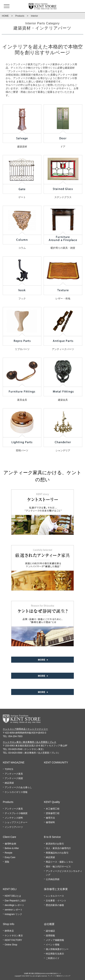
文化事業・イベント (56, 901)
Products (20, 16)
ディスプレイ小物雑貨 (16, 813)
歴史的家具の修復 (55, 905)
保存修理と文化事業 (56, 889)
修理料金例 (10, 844)
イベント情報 (53, 945)
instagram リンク (13, 914)
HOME (5, 16)
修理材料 (50, 822)
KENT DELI (10, 889)
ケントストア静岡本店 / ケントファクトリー (25, 729)
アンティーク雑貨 (14, 778)
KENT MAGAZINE (14, 762)
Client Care (9, 837)
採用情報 (50, 936)
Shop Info (9, 924)
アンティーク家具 (14, 774)
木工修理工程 (53, 809)
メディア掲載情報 (55, 940)
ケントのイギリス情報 (16, 792)
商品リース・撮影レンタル (59, 862)
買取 (7, 862)
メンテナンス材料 (14, 818)
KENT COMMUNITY (56, 762)
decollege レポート (14, 905)
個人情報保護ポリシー (57, 949)
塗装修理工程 (53, 813)
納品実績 (9, 783)
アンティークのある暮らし (18, 787)
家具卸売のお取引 (55, 844)
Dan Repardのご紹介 (15, 901)
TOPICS (9, 769)
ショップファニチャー (16, 822)
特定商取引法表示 (55, 954)
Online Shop (11, 945)
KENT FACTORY (13, 940)
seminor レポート (14, 910)
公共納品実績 (53, 879)
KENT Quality (52, 802)
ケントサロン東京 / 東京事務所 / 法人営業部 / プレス (30, 742)
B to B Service (52, 837)
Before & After (12, 848)
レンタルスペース (55, 896)
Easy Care (10, 857)
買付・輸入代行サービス (58, 867)
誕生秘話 (50, 931)
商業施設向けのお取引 (57, 853)
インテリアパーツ (14, 827)
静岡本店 (9, 931)
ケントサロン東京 (14, 936)
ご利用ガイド (53, 958)
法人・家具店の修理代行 (58, 848)
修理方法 (50, 818)
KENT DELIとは (13, 896)
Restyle (9, 853)
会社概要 (49, 924)
